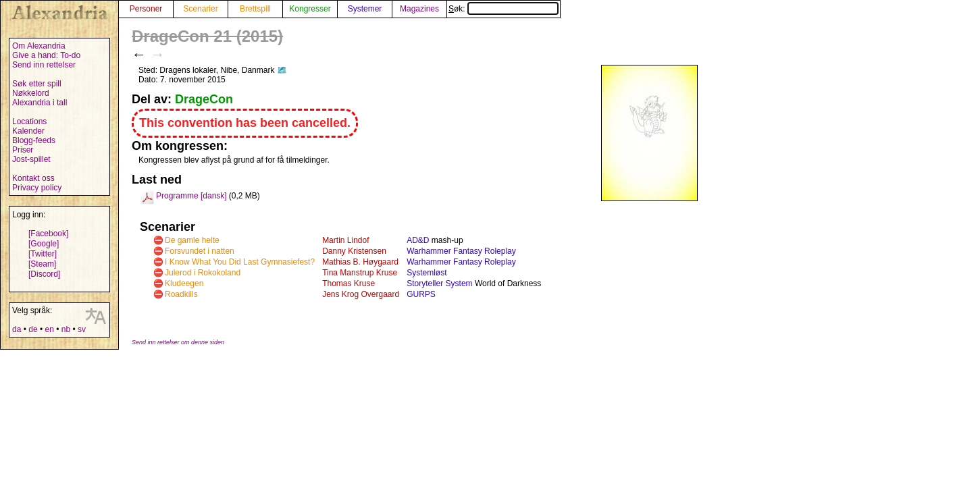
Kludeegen (184, 283)
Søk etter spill (37, 84)
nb (66, 329)
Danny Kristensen (354, 251)
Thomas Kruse (349, 283)
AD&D (418, 240)
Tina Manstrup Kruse (360, 273)
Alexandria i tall (40, 103)
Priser (23, 150)
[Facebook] (48, 234)
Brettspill (255, 9)
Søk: (504, 9)
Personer (146, 9)
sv (82, 329)
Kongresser (310, 9)
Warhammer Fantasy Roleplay (461, 251)
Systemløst (427, 273)
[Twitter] (43, 254)
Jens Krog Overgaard (361, 294)
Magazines (419, 9)
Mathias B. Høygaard (360, 262)
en (49, 329)
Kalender (28, 131)
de (33, 329)
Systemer (365, 9)
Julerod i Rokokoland (203, 273)
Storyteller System (439, 283)
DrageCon (204, 99)
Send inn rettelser (44, 65)
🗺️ (282, 70)
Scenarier (200, 9)
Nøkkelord (31, 93)
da (17, 329)
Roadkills (181, 294)
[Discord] (44, 274)
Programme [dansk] (191, 196)
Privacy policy (37, 188)
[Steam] (42, 264)
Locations (29, 122)
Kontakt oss (33, 178)
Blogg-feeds (34, 140)
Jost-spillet (31, 159)
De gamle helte (192, 240)
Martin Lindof (345, 240)
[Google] (44, 244)
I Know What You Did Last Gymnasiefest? (240, 262)
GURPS (421, 294)
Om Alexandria (39, 46)
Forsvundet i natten (200, 251)
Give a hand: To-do (46, 55)
